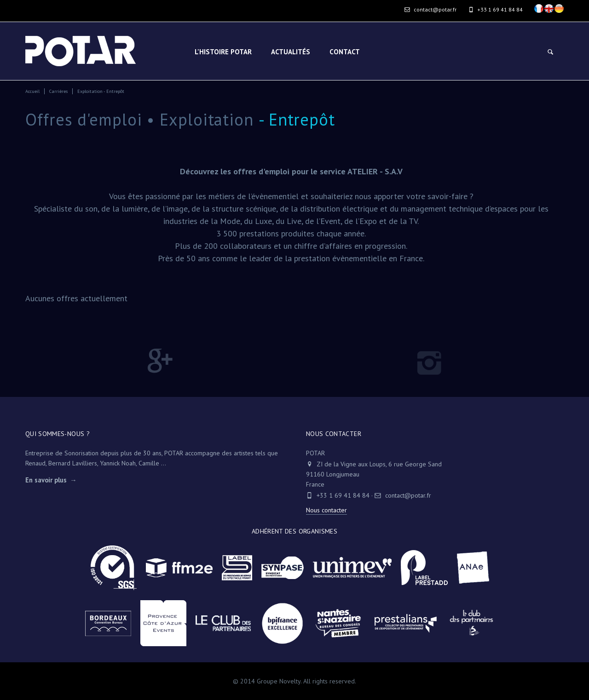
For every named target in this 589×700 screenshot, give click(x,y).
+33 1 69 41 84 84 (343, 495)
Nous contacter (326, 510)
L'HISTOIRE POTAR (223, 52)
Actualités (291, 52)
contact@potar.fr (430, 9)
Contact (345, 52)
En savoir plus (46, 480)
